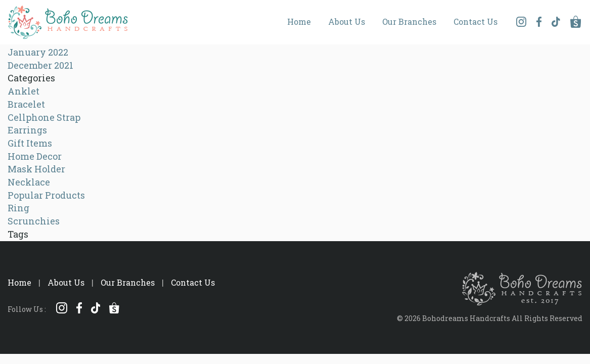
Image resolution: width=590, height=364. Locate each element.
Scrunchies (34, 221)
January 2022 (38, 52)
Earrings (27, 130)
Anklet (24, 91)
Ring (18, 208)
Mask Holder (36, 169)
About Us (347, 22)
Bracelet (26, 104)
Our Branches (409, 22)
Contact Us (475, 22)
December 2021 (40, 65)
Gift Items (30, 143)
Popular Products (46, 195)
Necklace (29, 182)
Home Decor (35, 156)
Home (299, 22)
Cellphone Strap (44, 117)
